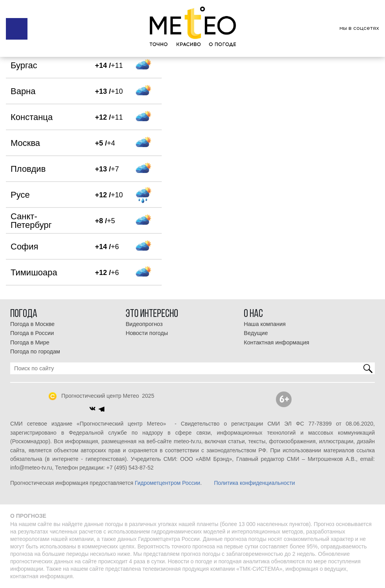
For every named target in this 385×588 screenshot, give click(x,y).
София (24, 247)
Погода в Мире (30, 342)
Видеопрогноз (144, 324)
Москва (25, 143)
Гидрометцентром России (167, 483)
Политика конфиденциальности (255, 483)
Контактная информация (276, 342)
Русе (20, 195)
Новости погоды (147, 333)
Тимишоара (34, 272)
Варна (23, 91)
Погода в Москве (32, 324)
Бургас (24, 65)
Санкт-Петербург (31, 221)
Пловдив (28, 169)
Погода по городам (35, 351)
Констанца (32, 117)
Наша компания (265, 324)
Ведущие (256, 333)
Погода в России (32, 333)
